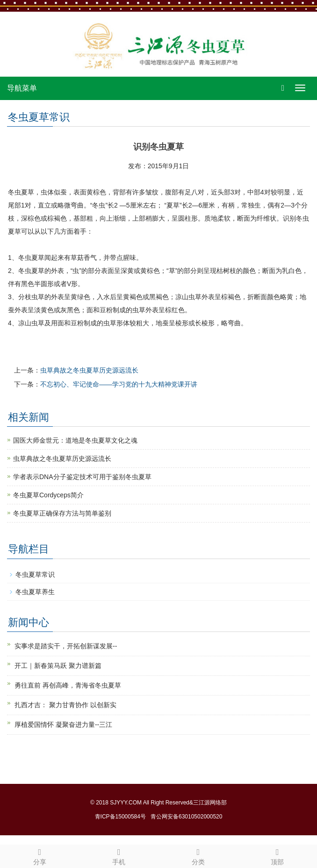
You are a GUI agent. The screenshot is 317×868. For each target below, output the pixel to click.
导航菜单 (22, 88)
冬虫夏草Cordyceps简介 (48, 495)
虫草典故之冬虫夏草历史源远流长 (89, 370)
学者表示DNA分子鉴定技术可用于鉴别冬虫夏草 (82, 477)
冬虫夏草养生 (35, 592)
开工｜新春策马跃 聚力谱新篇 (58, 666)
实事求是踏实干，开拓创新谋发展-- (66, 646)
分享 (40, 855)
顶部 (278, 855)
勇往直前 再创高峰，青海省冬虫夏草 (68, 685)
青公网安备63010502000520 (186, 817)
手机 (119, 855)
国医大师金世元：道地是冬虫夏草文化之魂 (75, 440)
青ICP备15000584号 (120, 817)
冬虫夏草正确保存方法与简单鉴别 (62, 513)
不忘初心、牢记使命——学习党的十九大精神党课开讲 (119, 384)
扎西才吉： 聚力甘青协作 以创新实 (65, 705)
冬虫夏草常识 (35, 574)
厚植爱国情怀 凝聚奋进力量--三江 (63, 725)
